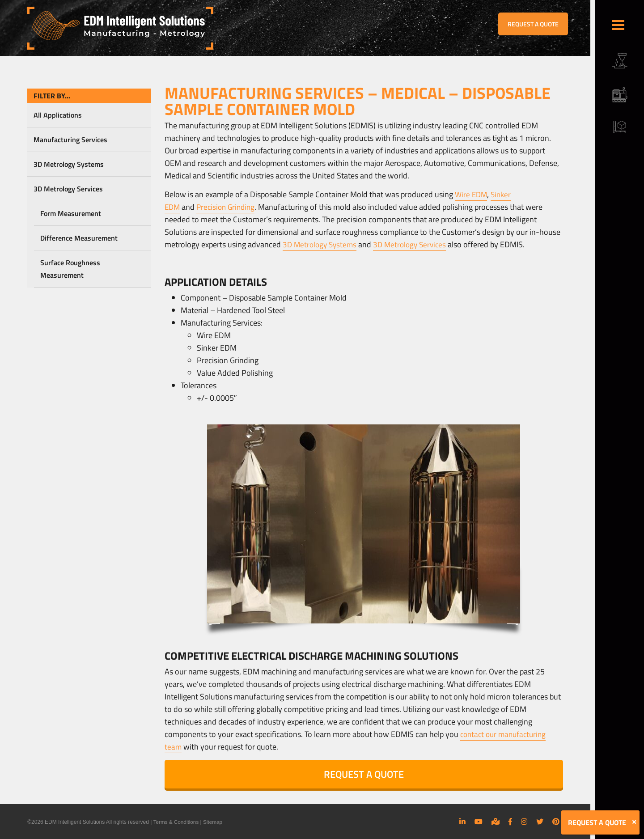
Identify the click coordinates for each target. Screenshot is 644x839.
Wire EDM (472, 194)
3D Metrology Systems (69, 164)
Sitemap (214, 822)
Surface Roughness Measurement (70, 269)
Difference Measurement (79, 238)
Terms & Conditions (176, 822)
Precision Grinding (229, 207)
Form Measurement (71, 213)
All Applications (58, 115)
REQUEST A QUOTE (533, 24)
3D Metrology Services (68, 189)
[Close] (634, 822)
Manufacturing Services (70, 140)
